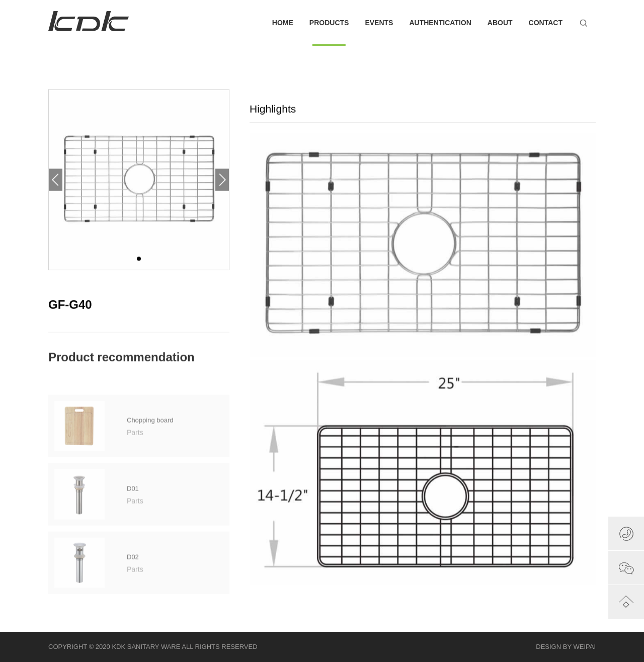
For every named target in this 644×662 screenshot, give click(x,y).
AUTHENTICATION (440, 23)
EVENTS (379, 23)
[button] (222, 184)
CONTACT (546, 23)
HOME (283, 23)
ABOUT (500, 23)
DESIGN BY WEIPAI (566, 647)
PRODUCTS (329, 32)
